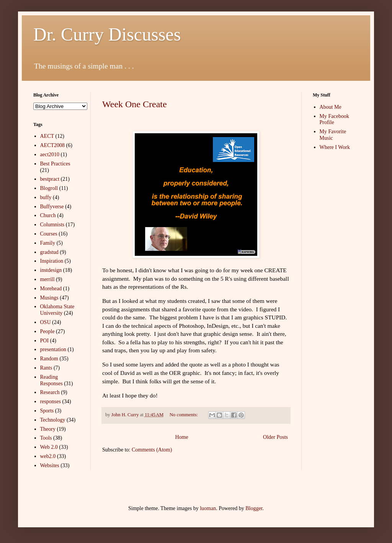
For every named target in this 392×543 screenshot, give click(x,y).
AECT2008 (53, 145)
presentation (53, 349)
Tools (46, 438)
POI (45, 341)
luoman (208, 508)
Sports (47, 411)
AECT (47, 136)
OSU (46, 322)
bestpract (50, 179)
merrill (47, 279)
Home (181, 437)
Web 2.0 (49, 447)
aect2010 (50, 155)
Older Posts (275, 437)
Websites (50, 465)
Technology (53, 420)
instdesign (51, 270)
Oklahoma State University (57, 310)
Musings (49, 298)
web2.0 (48, 456)
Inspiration (52, 261)
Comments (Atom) (152, 450)
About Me (331, 107)
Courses (49, 234)
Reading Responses (51, 380)
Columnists (52, 225)
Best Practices (55, 164)
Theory (48, 429)
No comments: (184, 415)
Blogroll (49, 188)
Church (48, 215)
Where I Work (335, 147)
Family (48, 243)
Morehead (51, 289)
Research (50, 392)
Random (49, 359)
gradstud (49, 252)
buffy (46, 197)
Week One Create (135, 104)
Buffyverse (52, 207)
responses (51, 402)
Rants (46, 368)
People (47, 331)
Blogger (254, 508)
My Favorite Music (333, 135)
